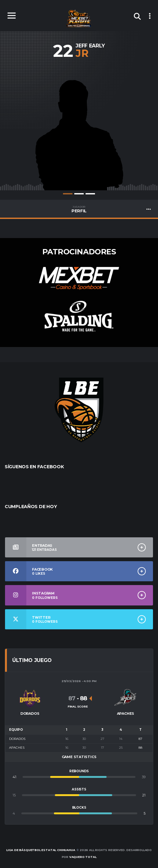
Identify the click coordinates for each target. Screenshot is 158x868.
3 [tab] (90, 194)
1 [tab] (68, 194)
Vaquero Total (83, 857)
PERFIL (79, 209)
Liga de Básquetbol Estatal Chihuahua (41, 850)
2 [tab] (79, 194)
